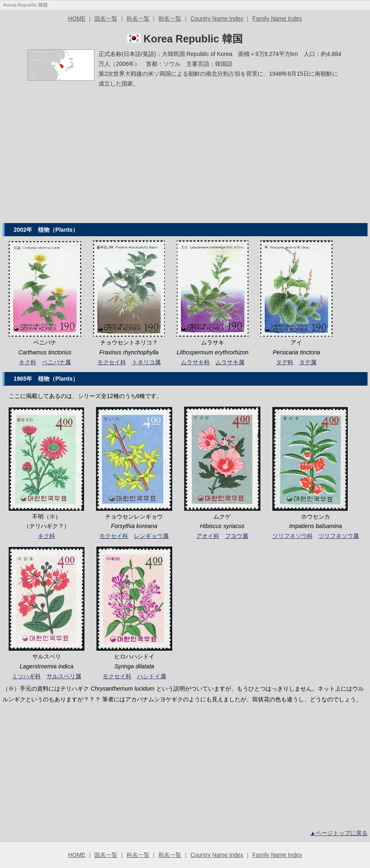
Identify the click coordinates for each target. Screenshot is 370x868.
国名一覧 (106, 19)
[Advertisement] (185, 159)
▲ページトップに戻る (339, 833)
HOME (77, 19)
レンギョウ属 (151, 536)
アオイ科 (208, 536)
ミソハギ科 (26, 676)
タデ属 (308, 362)
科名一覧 (138, 19)
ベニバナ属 (56, 362)
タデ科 (285, 362)
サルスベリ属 (64, 676)
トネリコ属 (146, 362)
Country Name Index (217, 19)
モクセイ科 (112, 362)
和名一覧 (170, 19)
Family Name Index (277, 19)
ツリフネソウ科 (293, 536)
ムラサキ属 (230, 362)
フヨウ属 (237, 536)
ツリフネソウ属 (339, 536)
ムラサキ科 (195, 362)
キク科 (28, 362)
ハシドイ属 (152, 676)
